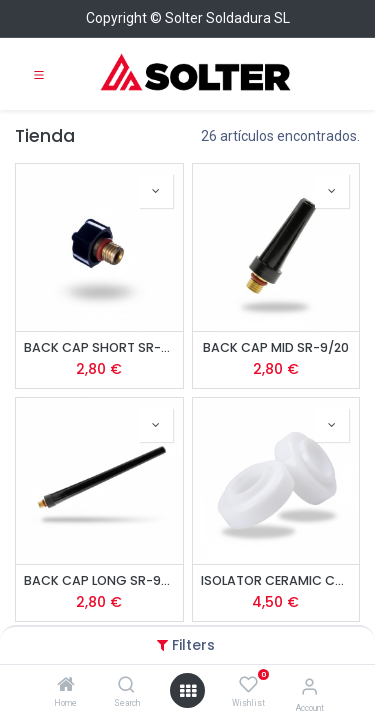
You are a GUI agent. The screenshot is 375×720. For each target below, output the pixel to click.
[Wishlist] (248, 685)
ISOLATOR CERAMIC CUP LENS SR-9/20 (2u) (276, 580)
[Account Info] (309, 686)
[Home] (66, 686)
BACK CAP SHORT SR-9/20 (99, 347)
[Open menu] (188, 691)
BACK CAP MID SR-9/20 (276, 347)
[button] (156, 191)
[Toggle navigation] (39, 74)
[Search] (126, 686)
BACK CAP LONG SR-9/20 (99, 580)
